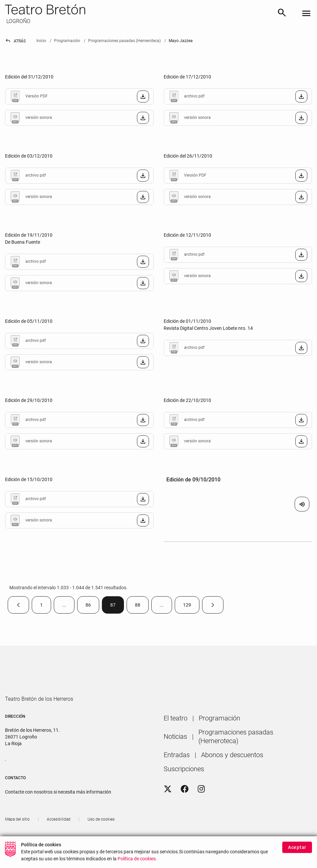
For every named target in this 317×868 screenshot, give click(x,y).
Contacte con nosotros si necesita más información (58, 811)
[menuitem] (176, 737)
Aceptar (297, 847)
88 (142, 606)
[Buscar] (282, 14)
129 (191, 606)
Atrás (15, 41)
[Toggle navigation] (306, 14)
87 (117, 606)
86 (92, 606)
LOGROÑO (18, 21)
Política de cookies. (137, 859)
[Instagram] (201, 808)
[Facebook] (185, 808)
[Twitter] (168, 808)
